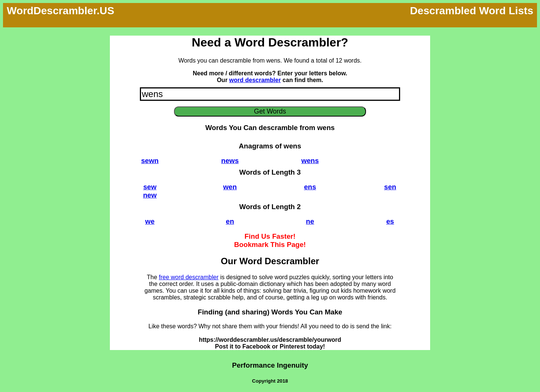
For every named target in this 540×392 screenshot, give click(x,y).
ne (310, 221)
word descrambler (255, 80)
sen (390, 187)
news (230, 161)
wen (230, 187)
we (150, 221)
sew (150, 187)
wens (310, 161)
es (390, 221)
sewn (150, 161)
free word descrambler (189, 277)
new (150, 195)
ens (310, 187)
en (230, 221)
